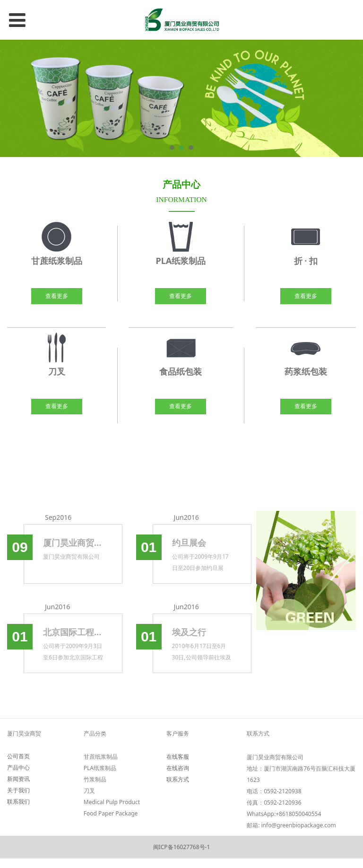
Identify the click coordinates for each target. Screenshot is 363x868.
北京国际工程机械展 (73, 632)
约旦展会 (189, 543)
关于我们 (18, 790)
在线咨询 (178, 768)
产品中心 (18, 767)
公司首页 (18, 756)
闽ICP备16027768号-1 (182, 847)
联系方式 (178, 779)
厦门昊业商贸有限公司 (73, 543)
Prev (13, 98)
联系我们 (18, 802)
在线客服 (178, 757)
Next (350, 98)
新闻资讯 (18, 779)
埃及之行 (189, 632)
